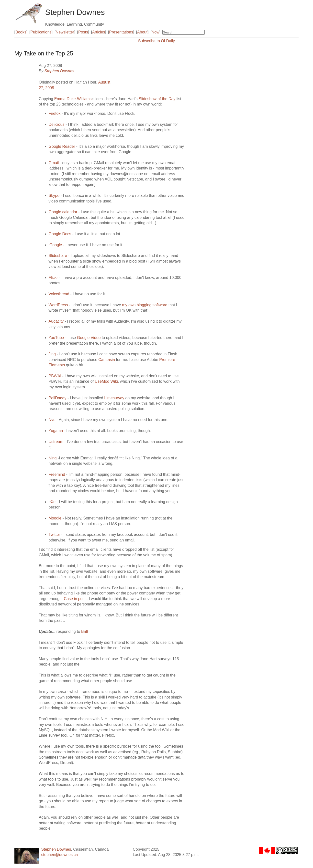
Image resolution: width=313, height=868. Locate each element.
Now (156, 32)
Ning (53, 458)
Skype (54, 196)
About (142, 32)
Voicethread (59, 294)
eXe (52, 502)
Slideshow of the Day (157, 99)
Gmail (54, 163)
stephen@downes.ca (60, 855)
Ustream (56, 442)
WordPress (58, 305)
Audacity (56, 321)
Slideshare (58, 256)
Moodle (55, 518)
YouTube (57, 338)
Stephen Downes (59, 71)
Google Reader (62, 146)
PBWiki (56, 376)
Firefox (55, 113)
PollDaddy (58, 398)
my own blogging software (145, 305)
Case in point (75, 599)
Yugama (56, 431)
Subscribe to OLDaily (156, 41)
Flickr (53, 278)
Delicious (57, 124)
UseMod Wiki (106, 381)
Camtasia (107, 360)
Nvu (52, 420)
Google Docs (60, 234)
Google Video (89, 338)
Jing (52, 354)
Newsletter (65, 32)
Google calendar (63, 212)
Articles (99, 32)
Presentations (121, 32)
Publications (41, 32)
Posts (83, 32)
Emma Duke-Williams (73, 99)
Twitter (54, 535)
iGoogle (55, 245)
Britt (85, 631)
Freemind (57, 474)
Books (21, 32)
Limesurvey (114, 398)
